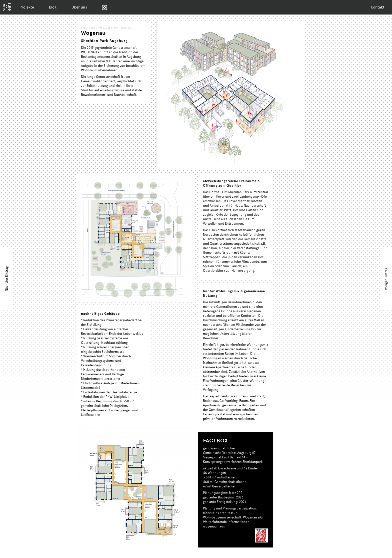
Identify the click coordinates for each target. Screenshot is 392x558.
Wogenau (93, 33)
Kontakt (378, 7)
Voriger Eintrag (386, 279)
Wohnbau (130, 28)
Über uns (79, 7)
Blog (53, 7)
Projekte (27, 7)
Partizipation (110, 28)
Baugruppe (88, 28)
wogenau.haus (214, 526)
